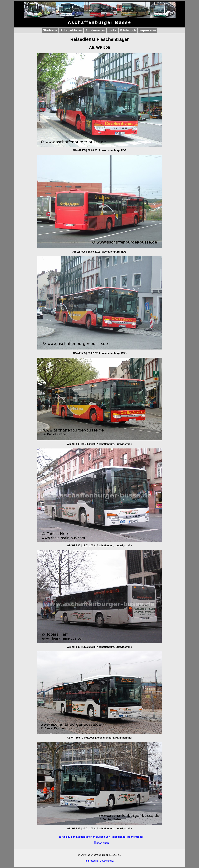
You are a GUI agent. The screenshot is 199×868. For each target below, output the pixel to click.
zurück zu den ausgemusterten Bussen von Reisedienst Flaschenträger (101, 837)
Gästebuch (128, 30)
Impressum (148, 30)
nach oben (103, 843)
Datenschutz (107, 861)
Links (113, 30)
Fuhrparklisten (71, 30)
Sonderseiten (95, 30)
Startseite (50, 30)
